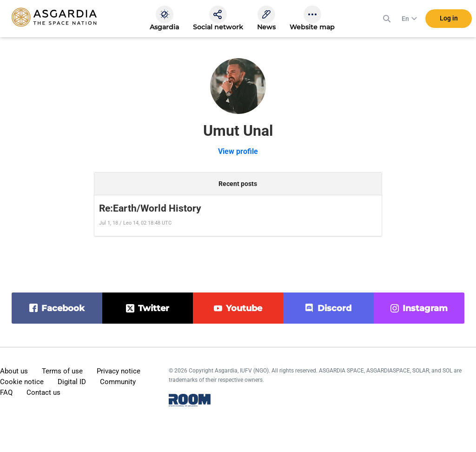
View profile (238, 151)
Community (118, 382)
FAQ (6, 392)
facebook (63, 308)
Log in (449, 18)
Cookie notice (22, 382)
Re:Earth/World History (150, 208)
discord (334, 308)
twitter (154, 308)
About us (14, 371)
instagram (425, 308)
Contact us (43, 392)
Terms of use (62, 371)
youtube (244, 308)
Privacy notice (119, 371)
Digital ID (72, 382)
